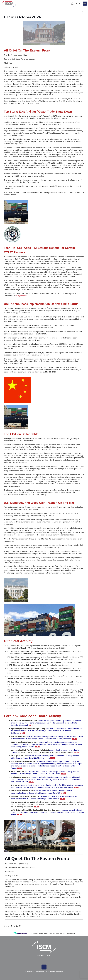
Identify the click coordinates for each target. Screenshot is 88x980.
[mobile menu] (85, 4)
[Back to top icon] (44, 967)
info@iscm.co (22, 296)
